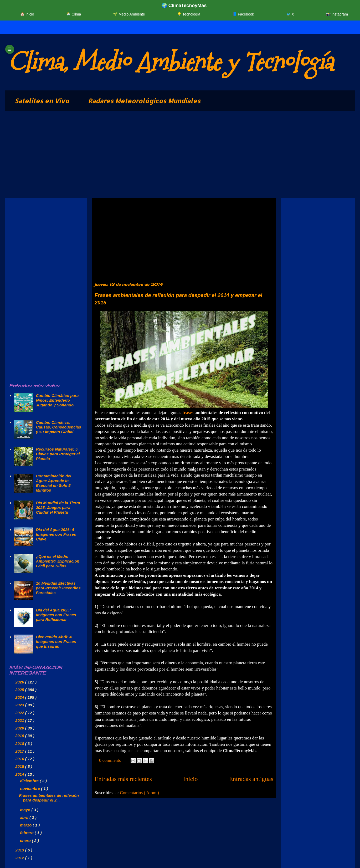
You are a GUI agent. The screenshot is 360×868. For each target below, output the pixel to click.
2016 (20, 759)
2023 (20, 705)
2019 (20, 736)
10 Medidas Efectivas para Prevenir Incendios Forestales (58, 588)
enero (26, 841)
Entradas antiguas (251, 779)
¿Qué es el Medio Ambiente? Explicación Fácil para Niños (58, 561)
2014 (20, 774)
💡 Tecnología (189, 14)
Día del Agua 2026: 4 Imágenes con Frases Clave (56, 534)
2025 (20, 690)
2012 (20, 858)
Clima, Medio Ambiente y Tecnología (170, 62)
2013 (20, 850)
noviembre (30, 788)
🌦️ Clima (74, 14)
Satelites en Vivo (42, 101)
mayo (26, 810)
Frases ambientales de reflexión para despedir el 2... (49, 798)
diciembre (30, 781)
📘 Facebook (243, 14)
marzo (26, 825)
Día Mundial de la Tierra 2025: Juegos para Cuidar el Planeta (58, 507)
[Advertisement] (163, 156)
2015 (20, 766)
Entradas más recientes (123, 779)
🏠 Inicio (27, 14)
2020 (20, 728)
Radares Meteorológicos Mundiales (144, 101)
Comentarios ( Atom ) (139, 793)
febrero (27, 833)
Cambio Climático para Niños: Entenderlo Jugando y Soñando (57, 400)
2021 (20, 720)
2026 (20, 682)
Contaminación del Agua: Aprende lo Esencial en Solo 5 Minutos (54, 483)
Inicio (191, 779)
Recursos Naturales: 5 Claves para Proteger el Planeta (58, 454)
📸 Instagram (337, 14)
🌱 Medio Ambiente (129, 14)
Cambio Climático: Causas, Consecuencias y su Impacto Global (59, 427)
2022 (20, 713)
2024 (20, 697)
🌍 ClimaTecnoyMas (184, 6)
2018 (20, 744)
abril (25, 817)
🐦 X (290, 14)
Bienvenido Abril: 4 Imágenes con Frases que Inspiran (56, 642)
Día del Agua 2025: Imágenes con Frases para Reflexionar (56, 615)
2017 (20, 751)
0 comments (110, 760)
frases (188, 413)
